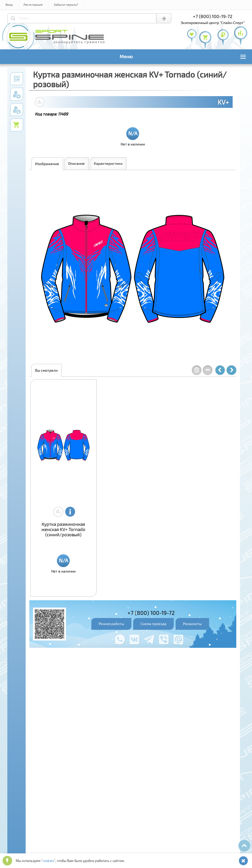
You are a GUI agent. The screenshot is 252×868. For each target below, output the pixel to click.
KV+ (223, 102)
